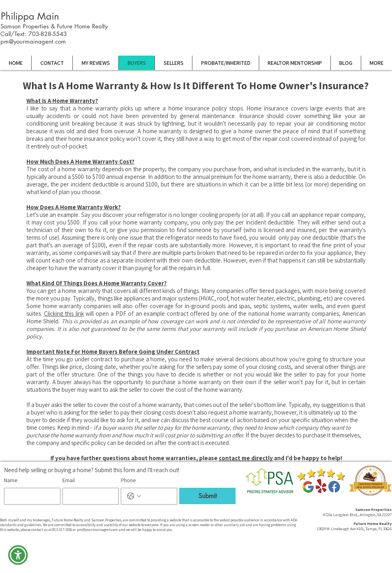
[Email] (88, 496)
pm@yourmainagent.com (33, 41)
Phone (128, 480)
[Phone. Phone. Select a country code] (134, 496)
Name (11, 480)
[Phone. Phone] (157, 496)
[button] (18, 555)
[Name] (30, 496)
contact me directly (246, 458)
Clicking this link (64, 314)
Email (69, 480)
